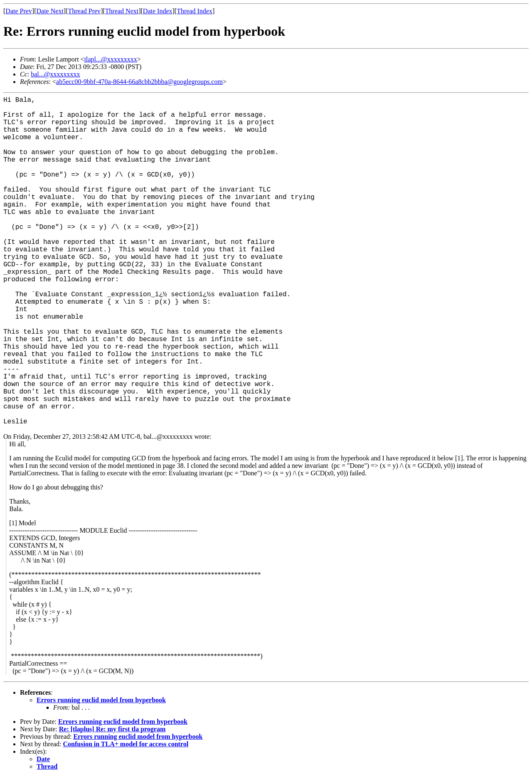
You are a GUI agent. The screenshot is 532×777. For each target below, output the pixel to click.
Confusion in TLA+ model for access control (126, 744)
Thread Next (122, 11)
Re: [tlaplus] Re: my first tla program (112, 729)
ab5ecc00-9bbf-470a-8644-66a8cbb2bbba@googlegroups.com (139, 82)
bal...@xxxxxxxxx (55, 74)
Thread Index (195, 11)
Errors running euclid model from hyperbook (101, 700)
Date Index (158, 11)
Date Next (50, 11)
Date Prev (19, 11)
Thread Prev (84, 11)
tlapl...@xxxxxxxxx (111, 59)
